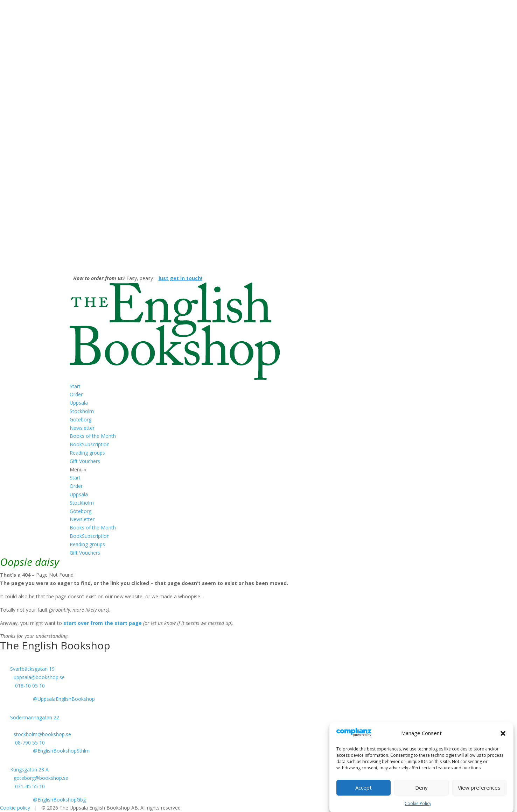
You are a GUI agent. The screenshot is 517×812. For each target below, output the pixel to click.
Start (75, 386)
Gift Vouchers (85, 461)
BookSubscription (90, 444)
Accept (364, 795)
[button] (503, 741)
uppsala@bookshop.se (39, 677)
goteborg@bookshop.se (41, 778)
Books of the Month (93, 436)
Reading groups (87, 453)
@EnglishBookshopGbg (59, 800)
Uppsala (79, 403)
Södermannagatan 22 (35, 717)
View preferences (479, 795)
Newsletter (82, 428)
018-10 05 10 (30, 686)
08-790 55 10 (30, 743)
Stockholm (82, 411)
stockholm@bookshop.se (42, 734)
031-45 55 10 (30, 786)
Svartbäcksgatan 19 (32, 669)
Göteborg (81, 419)
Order (76, 394)
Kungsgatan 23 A (29, 770)
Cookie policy (15, 808)
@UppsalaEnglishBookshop (64, 699)
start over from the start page (103, 623)
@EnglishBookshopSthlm (61, 751)
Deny (421, 795)
